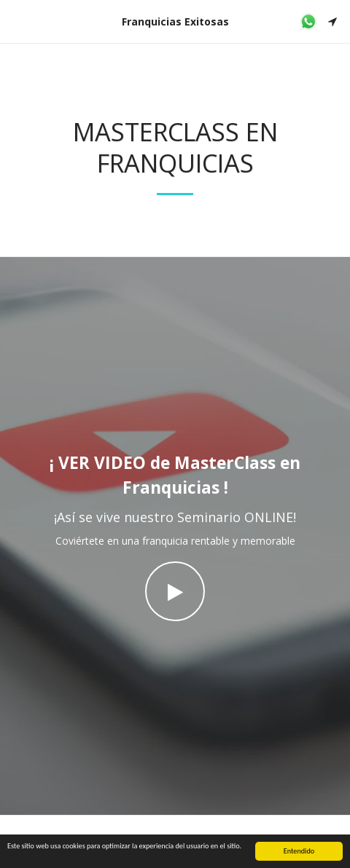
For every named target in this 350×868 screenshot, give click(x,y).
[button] (16, 21)
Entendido (299, 853)
